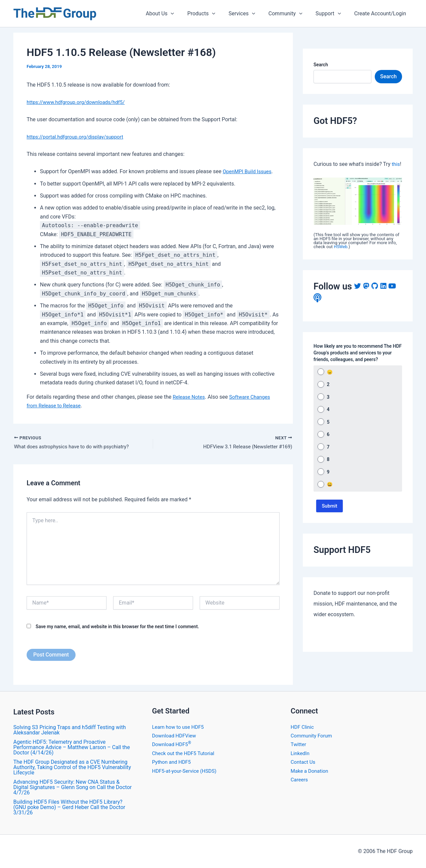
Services (251, 14)
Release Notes (190, 397)
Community (292, 14)
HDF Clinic (303, 727)
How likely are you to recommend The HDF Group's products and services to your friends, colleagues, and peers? (358, 353)
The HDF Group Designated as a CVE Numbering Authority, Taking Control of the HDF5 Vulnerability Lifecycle (72, 767)
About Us (175, 14)
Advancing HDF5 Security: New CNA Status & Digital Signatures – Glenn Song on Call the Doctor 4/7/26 (73, 787)
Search (321, 65)
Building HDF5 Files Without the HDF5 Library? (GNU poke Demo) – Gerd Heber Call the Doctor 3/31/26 (69, 807)
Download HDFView (176, 736)
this (396, 164)
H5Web (341, 247)
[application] (185, 14)
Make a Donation (311, 771)
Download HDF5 (173, 744)
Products (213, 14)
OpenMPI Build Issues (249, 171)
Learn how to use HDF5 (180, 727)
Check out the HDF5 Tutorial (185, 753)
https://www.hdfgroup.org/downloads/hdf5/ (79, 102)
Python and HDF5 (173, 762)
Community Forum (313, 736)
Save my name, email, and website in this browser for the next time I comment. (117, 627)
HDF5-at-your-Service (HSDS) (186, 771)
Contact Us (304, 762)
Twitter (299, 744)
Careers (300, 780)
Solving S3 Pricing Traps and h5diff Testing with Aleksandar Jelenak (70, 730)
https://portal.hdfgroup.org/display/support (78, 137)
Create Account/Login (381, 13)
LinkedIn (301, 753)
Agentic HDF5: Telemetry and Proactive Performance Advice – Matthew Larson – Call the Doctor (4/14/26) (72, 747)
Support (332, 14)
